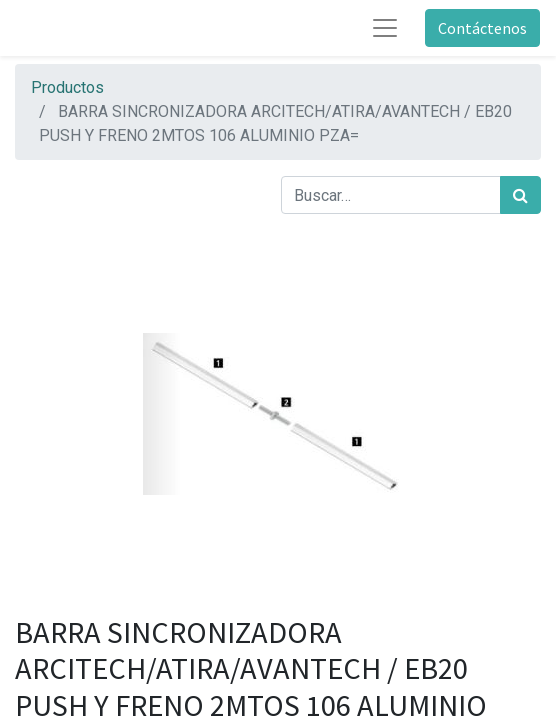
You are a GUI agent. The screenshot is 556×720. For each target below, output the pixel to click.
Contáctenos (482, 28)
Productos (67, 87)
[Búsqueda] (520, 195)
